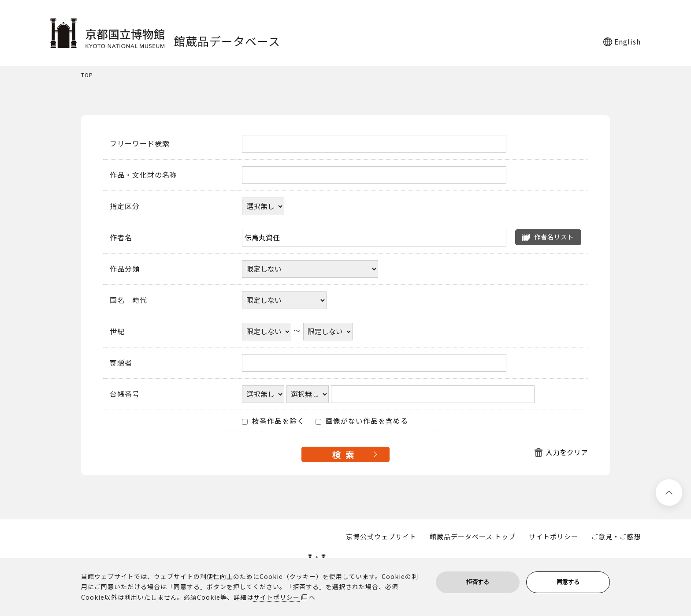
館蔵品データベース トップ (473, 537)
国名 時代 (128, 300)
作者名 (121, 238)
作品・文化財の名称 (143, 175)
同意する (568, 582)
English (628, 41)
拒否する (478, 582)
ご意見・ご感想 (616, 537)
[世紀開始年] (267, 332)
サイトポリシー (554, 537)
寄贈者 (121, 363)
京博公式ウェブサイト (381, 537)
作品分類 (125, 269)
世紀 (117, 332)
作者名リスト (554, 237)
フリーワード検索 (140, 144)
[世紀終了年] (328, 332)
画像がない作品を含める (362, 421)
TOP (87, 75)
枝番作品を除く (273, 421)
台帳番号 (125, 394)
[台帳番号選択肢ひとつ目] (263, 394)
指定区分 (125, 206)
